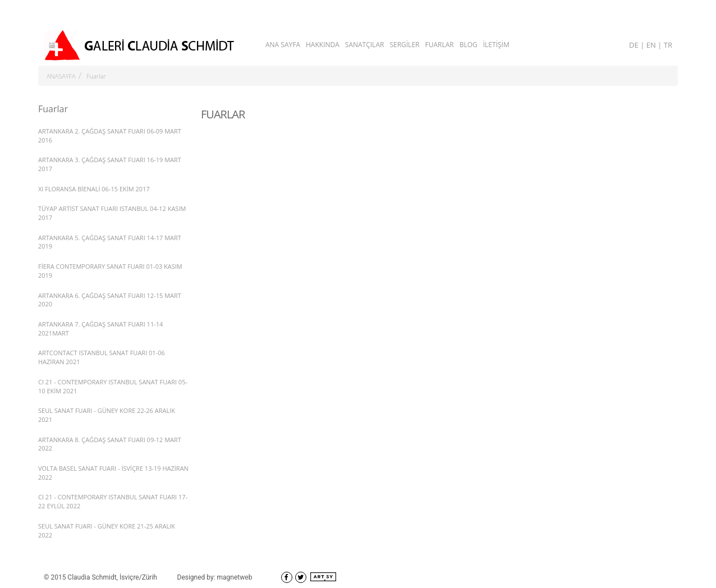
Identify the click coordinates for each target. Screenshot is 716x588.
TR (668, 45)
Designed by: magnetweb (215, 577)
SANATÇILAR (365, 45)
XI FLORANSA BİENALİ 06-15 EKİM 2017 (94, 189)
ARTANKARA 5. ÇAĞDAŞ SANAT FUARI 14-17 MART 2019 (110, 242)
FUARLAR (439, 45)
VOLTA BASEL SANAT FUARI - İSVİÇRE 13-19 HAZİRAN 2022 (113, 473)
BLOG (469, 45)
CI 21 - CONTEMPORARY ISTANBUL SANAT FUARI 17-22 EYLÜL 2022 (113, 501)
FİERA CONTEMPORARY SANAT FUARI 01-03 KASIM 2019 (110, 271)
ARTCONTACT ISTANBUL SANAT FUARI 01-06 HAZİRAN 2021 (102, 357)
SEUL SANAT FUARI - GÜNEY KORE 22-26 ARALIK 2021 (107, 415)
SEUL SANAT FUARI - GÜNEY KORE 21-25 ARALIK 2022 (107, 530)
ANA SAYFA (283, 45)
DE (635, 45)
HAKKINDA (323, 45)
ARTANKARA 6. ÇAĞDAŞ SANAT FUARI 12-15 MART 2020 (110, 300)
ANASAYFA (61, 76)
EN (652, 45)
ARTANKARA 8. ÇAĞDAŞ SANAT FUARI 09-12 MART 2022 (110, 444)
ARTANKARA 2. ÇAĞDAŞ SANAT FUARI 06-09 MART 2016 (110, 135)
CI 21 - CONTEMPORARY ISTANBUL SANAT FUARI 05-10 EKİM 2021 (113, 386)
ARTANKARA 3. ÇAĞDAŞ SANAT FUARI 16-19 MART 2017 (110, 164)
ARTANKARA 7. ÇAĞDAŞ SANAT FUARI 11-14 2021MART (100, 329)
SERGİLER (404, 45)
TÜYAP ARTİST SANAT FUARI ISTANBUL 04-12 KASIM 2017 (112, 213)
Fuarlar (96, 76)
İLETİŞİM (496, 45)
